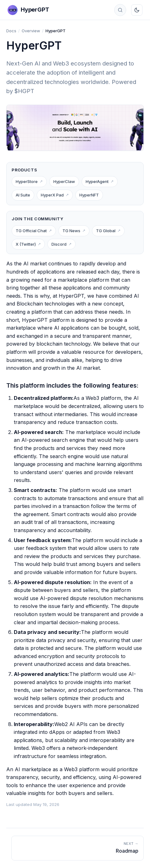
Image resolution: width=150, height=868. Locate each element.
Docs (11, 31)
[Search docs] (120, 10)
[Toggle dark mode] (137, 10)
